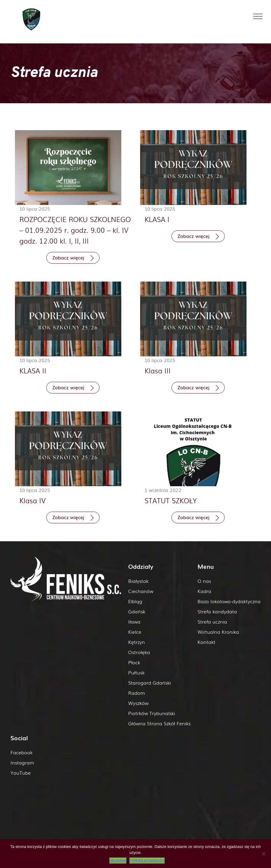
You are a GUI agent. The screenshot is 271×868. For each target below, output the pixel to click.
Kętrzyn (137, 642)
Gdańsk (137, 611)
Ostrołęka (139, 652)
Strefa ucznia (212, 621)
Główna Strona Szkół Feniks (159, 723)
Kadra (204, 591)
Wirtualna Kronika (218, 632)
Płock (134, 662)
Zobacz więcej (68, 257)
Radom (137, 693)
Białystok (138, 581)
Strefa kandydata (217, 611)
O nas (204, 581)
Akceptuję (118, 860)
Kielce (135, 632)
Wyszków (138, 703)
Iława (134, 621)
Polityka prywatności (147, 860)
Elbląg (135, 601)
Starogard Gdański (150, 682)
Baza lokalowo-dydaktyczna (229, 601)
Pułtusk (136, 672)
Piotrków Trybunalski (152, 713)
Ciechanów (141, 591)
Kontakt (206, 642)
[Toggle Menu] (258, 16)
